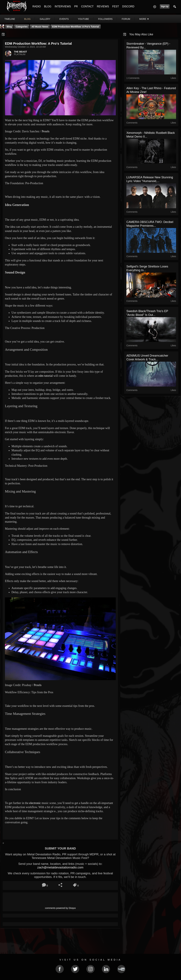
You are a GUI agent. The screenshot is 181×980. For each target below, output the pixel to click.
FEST (116, 6)
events (64, 19)
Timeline (10, 19)
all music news (40, 27)
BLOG (48, 6)
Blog (9, 27)
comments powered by (60, 908)
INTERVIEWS (63, 6)
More (144, 19)
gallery (45, 19)
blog (27, 19)
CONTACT (87, 6)
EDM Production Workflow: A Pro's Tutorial (76, 27)
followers (105, 19)
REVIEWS (103, 6)
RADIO (37, 6)
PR (76, 6)
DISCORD (128, 6)
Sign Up (165, 7)
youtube (83, 19)
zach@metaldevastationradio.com (60, 867)
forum (126, 19)
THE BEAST (20, 52)
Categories (22, 27)
